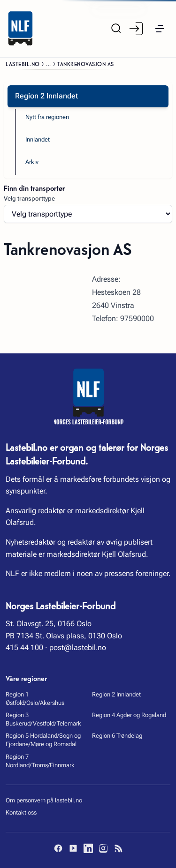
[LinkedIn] (88, 848)
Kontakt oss (21, 812)
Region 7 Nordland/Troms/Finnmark (40, 761)
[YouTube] (73, 848)
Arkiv (32, 162)
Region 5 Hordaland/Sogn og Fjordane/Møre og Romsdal (43, 740)
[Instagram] (103, 848)
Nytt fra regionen (47, 117)
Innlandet (38, 139)
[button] (160, 29)
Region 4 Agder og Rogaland (129, 715)
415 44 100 (24, 647)
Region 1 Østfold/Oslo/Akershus (35, 699)
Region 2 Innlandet (116, 694)
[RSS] (118, 848)
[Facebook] (58, 848)
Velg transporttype (29, 198)
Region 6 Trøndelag (117, 736)
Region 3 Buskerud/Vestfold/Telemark (43, 719)
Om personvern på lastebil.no (44, 800)
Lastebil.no (23, 64)
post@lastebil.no (78, 647)
